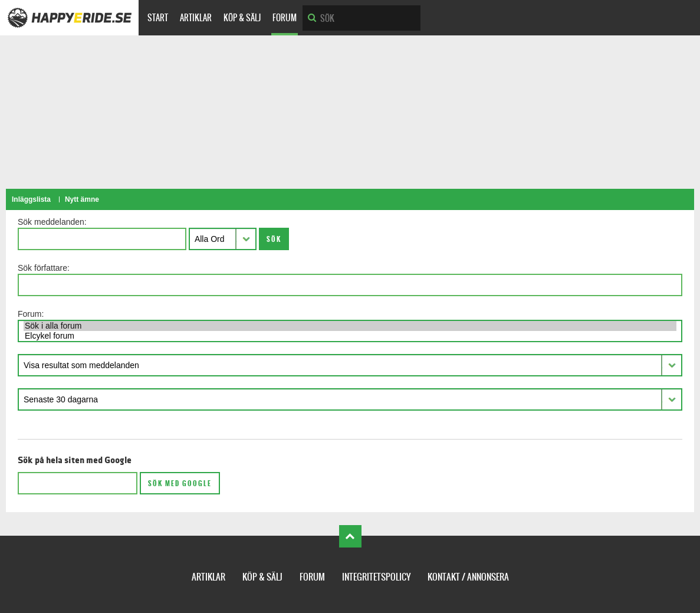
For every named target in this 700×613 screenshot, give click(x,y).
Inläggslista (31, 199)
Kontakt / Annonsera (468, 577)
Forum (285, 18)
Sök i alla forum (350, 326)
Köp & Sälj (242, 18)
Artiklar (196, 18)
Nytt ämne (82, 199)
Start (158, 18)
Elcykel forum (350, 336)
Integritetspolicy (376, 577)
